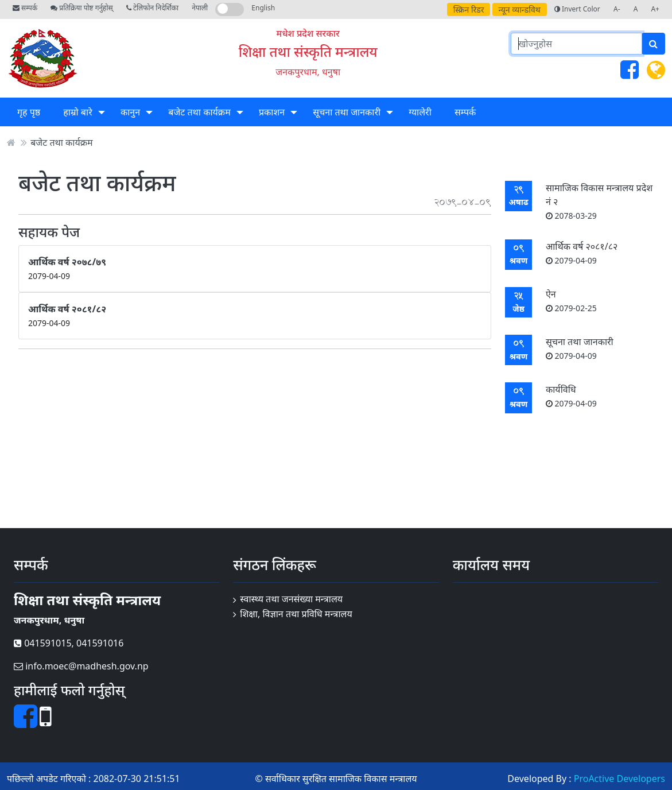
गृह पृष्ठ (29, 112)
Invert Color (577, 9)
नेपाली (200, 8)
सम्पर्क (25, 8)
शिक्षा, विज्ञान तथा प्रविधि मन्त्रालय (296, 614)
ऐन (571, 301)
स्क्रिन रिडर (469, 9)
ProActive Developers (619, 779)
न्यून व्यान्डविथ (520, 9)
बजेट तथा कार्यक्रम (199, 112)
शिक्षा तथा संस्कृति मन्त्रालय (308, 51)
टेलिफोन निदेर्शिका (152, 8)
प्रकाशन (272, 112)
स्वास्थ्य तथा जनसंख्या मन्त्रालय (291, 599)
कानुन (130, 112)
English (263, 8)
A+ (655, 9)
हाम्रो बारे (77, 112)
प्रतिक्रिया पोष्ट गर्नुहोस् (81, 8)
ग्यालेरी (420, 112)
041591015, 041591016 (69, 643)
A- (617, 9)
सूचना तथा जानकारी (347, 112)
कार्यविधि (571, 396)
